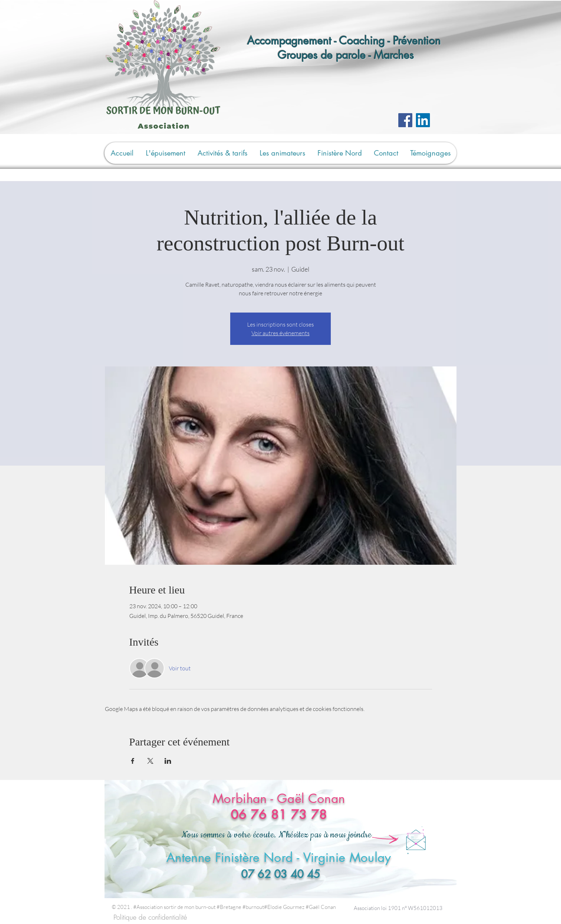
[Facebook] (405, 120)
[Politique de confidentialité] (150, 917)
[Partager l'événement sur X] (150, 761)
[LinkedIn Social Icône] (423, 120)
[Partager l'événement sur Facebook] (133, 761)
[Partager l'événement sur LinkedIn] (168, 761)
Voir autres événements (280, 333)
